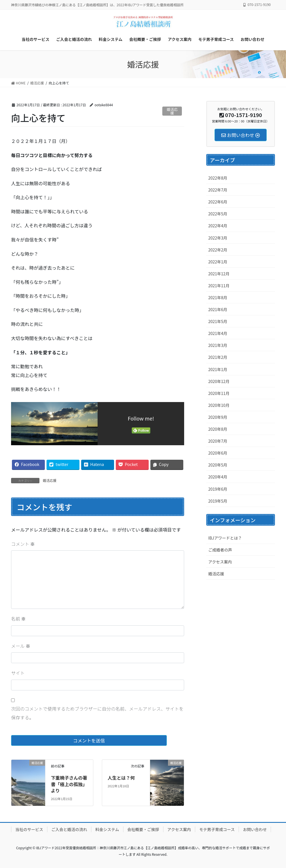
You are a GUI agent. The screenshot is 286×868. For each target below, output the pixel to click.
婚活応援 (172, 111)
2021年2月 (218, 357)
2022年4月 (218, 226)
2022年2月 (218, 250)
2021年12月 (219, 274)
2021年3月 (218, 345)
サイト (18, 673)
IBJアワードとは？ (225, 538)
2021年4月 (218, 333)
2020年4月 (218, 477)
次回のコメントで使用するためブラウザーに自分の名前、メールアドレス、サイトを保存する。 (97, 713)
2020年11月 (219, 393)
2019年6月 (218, 489)
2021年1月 (218, 369)
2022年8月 (218, 178)
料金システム (107, 829)
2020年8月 (218, 429)
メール (21, 646)
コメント (23, 544)
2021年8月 (218, 297)
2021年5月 (218, 321)
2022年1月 (218, 262)
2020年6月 (218, 453)
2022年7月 (218, 190)
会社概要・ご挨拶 (143, 829)
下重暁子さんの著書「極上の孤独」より (69, 784)
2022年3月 (218, 238)
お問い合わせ (255, 829)
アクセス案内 (220, 562)
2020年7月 (218, 441)
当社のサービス (29, 829)
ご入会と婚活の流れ (69, 829)
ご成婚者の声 (220, 550)
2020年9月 (218, 417)
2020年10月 (219, 405)
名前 (18, 619)
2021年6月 (218, 309)
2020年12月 (219, 381)
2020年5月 (218, 465)
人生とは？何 (121, 778)
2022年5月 (218, 214)
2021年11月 (219, 286)
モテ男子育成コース (217, 829)
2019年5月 (218, 501)
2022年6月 (218, 202)
